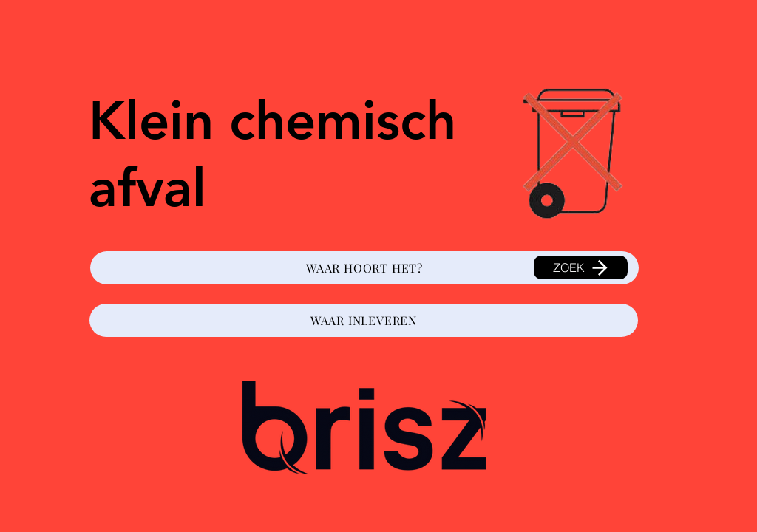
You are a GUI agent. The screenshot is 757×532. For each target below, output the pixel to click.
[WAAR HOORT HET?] (364, 268)
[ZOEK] (581, 267)
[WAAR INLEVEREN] (364, 320)
